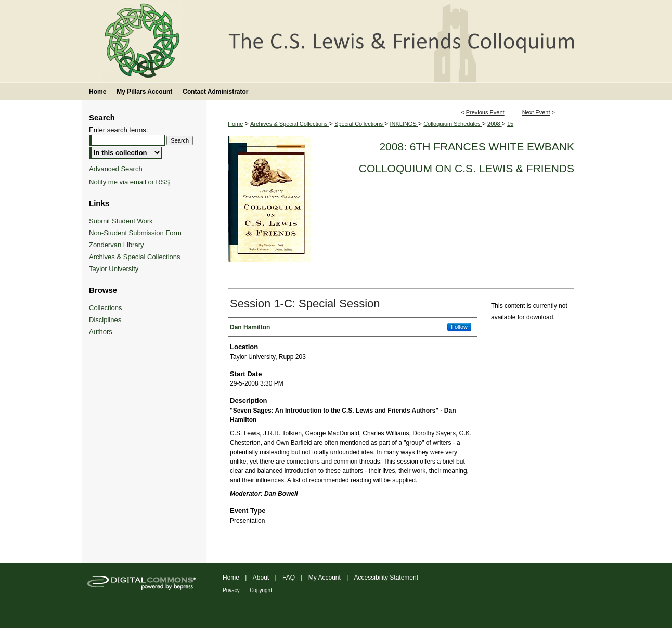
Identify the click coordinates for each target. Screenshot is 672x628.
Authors (101, 332)
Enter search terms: (118, 130)
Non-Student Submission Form (135, 233)
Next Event (536, 112)
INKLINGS (404, 124)
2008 (495, 124)
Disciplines (105, 320)
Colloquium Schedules (453, 124)
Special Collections (359, 124)
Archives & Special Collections (290, 124)
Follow (459, 327)
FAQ (289, 578)
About (261, 578)
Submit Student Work (121, 221)
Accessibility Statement (386, 578)
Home (235, 124)
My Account (325, 578)
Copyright (261, 590)
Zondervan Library (117, 245)
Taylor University (114, 269)
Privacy (231, 590)
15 (510, 124)
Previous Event (485, 112)
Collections (106, 308)
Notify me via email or (129, 182)
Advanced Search (116, 169)
